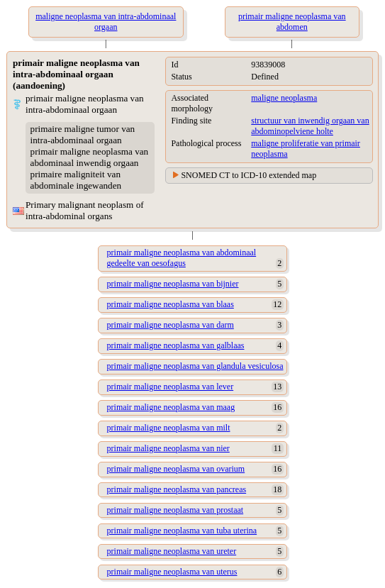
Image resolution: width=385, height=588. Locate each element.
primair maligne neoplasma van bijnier (173, 284)
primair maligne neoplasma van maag (171, 407)
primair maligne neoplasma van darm (171, 325)
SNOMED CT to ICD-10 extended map (249, 175)
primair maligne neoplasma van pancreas (177, 489)
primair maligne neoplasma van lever (171, 387)
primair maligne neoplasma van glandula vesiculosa (195, 366)
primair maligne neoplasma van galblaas (176, 345)
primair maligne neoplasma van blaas (171, 304)
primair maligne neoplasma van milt (169, 428)
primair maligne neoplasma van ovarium (176, 469)
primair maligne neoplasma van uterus (172, 572)
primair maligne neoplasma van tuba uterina (182, 531)
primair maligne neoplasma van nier (168, 448)
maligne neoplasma (284, 98)
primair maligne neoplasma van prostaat (175, 510)
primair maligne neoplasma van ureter (172, 551)
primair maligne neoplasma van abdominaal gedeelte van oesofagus (182, 258)
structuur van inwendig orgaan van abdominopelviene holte (310, 126)
